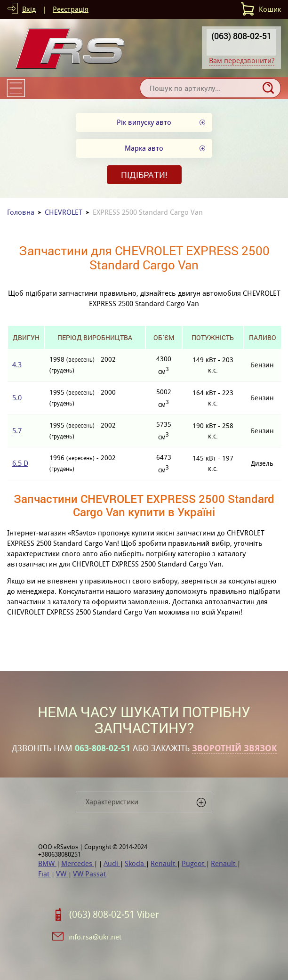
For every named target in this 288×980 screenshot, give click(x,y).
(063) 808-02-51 (241, 36)
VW (62, 874)
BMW (47, 863)
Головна (21, 212)
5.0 (17, 398)
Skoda (135, 863)
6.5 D (20, 463)
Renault (164, 863)
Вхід (29, 9)
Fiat (45, 874)
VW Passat (89, 874)
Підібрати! (144, 175)
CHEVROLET (64, 212)
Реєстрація (71, 9)
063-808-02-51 (103, 748)
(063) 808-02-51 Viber (114, 915)
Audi (112, 863)
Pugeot (194, 863)
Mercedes (78, 863)
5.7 (17, 431)
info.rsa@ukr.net (95, 937)
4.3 (17, 365)
